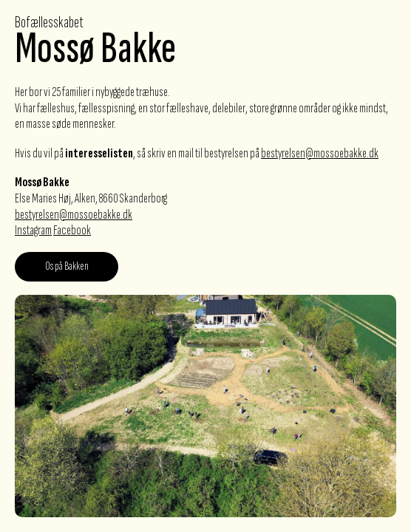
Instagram (33, 230)
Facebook (72, 230)
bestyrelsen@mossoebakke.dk (320, 153)
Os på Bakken (67, 266)
